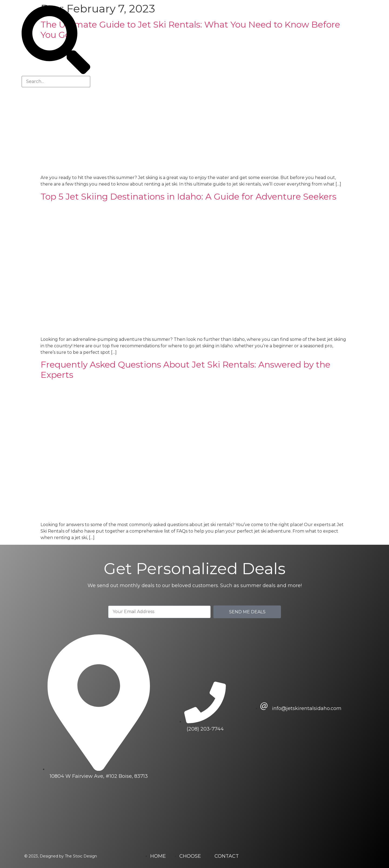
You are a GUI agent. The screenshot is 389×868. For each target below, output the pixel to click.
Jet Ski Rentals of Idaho (225, 46)
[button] (56, 41)
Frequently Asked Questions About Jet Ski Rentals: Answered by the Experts (185, 370)
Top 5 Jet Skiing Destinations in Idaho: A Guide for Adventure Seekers (188, 196)
